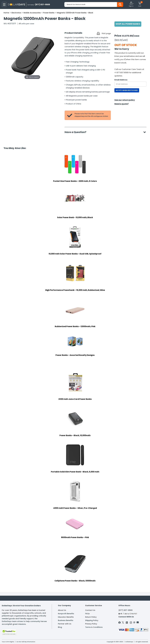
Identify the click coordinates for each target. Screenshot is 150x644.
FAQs (87, 614)
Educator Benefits (66, 617)
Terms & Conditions (94, 627)
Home (6, 13)
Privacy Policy (91, 624)
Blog (60, 627)
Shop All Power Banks (128, 24)
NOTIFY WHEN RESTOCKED (127, 90)
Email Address (121, 80)
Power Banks (49, 13)
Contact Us (90, 610)
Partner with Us (65, 624)
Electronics (16, 13)
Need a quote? (122, 104)
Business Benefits (66, 620)
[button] (131, 4)
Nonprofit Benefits (66, 614)
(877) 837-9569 (125, 610)
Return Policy (91, 617)
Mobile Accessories (32, 13)
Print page (106, 33)
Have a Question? (77, 132)
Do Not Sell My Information (26, 642)
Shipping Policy (92, 620)
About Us (62, 610)
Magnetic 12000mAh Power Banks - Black (75, 13)
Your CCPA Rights (8, 642)
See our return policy (125, 100)
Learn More (128, 639)
